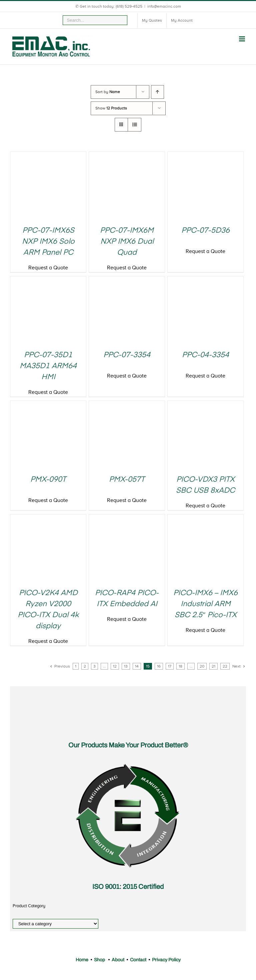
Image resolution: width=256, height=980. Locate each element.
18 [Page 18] (180, 666)
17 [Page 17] (170, 666)
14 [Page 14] (137, 666)
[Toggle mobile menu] (242, 39)
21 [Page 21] (213, 666)
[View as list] (134, 125)
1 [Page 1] (76, 666)
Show (111, 108)
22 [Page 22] (225, 666)
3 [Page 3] (94, 666)
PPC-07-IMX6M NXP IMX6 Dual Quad (127, 242)
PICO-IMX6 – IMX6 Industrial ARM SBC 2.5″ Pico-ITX (205, 604)
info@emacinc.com (164, 6)
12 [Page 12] (115, 666)
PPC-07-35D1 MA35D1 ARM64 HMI (48, 366)
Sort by (108, 92)
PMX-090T (48, 480)
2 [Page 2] (85, 666)
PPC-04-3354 (205, 355)
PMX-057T (127, 480)
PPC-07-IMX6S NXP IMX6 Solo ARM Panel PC (48, 242)
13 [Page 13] (126, 666)
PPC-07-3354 (127, 355)
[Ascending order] (157, 92)
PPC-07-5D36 (205, 231)
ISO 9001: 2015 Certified (128, 887)
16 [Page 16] (159, 666)
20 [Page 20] (202, 666)
